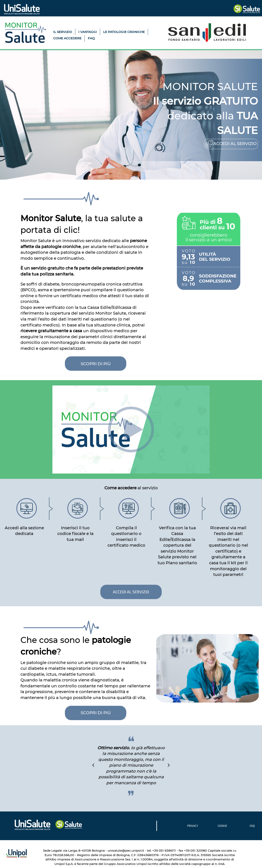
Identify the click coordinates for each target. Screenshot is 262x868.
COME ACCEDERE (67, 38)
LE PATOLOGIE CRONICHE (124, 32)
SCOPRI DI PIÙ (96, 713)
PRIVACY (193, 826)
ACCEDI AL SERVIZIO (131, 592)
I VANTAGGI (88, 32)
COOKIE (222, 826)
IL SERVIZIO (63, 32)
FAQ (91, 38)
